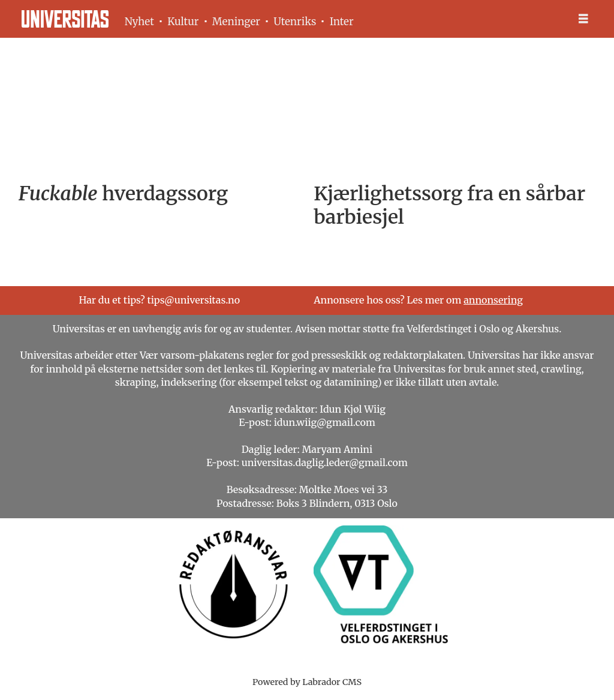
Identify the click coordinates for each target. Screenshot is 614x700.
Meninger (236, 22)
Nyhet (139, 22)
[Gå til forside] (65, 19)
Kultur (183, 22)
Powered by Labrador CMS (307, 682)
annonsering (493, 300)
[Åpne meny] (583, 19)
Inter (342, 22)
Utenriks (295, 22)
